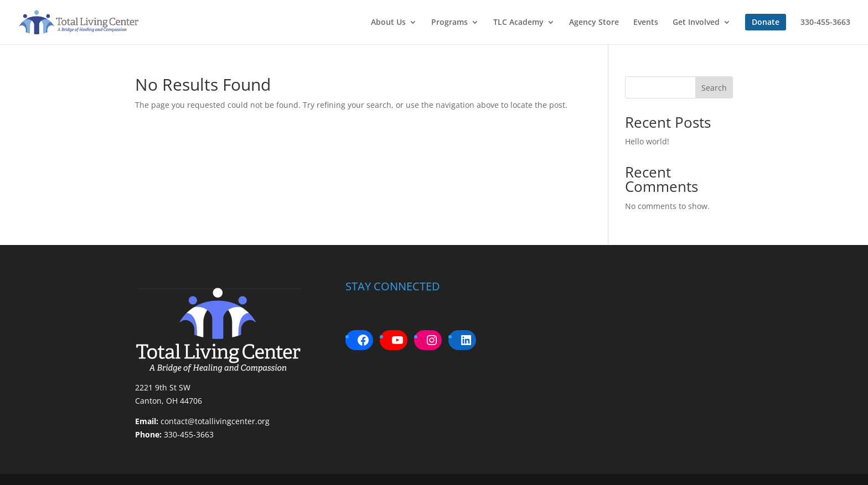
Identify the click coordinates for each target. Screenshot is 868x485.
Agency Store (594, 23)
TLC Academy (518, 23)
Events (646, 23)
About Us (388, 23)
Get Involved (696, 23)
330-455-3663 (825, 23)
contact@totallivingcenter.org (215, 421)
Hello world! (647, 141)
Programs (449, 23)
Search (714, 88)
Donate (766, 22)
